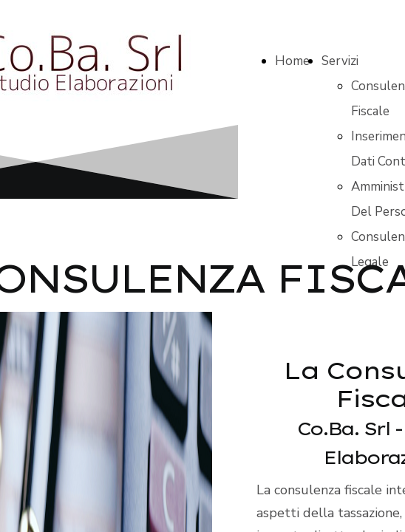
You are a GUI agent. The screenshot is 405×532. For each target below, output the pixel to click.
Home (292, 61)
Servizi (340, 61)
